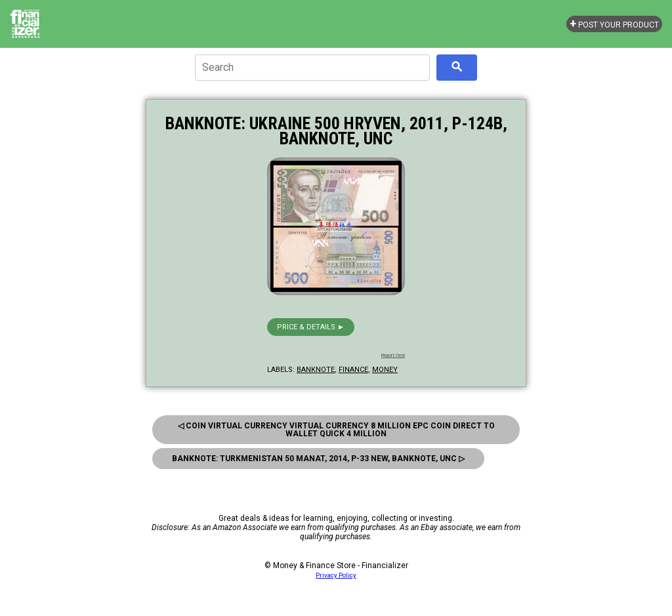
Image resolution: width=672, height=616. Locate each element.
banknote (316, 370)
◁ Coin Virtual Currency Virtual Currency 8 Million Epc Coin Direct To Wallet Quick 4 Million (336, 430)
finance (353, 370)
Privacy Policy (336, 575)
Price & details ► (311, 327)
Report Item (393, 356)
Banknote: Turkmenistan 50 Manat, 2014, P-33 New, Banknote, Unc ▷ (318, 459)
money (385, 370)
